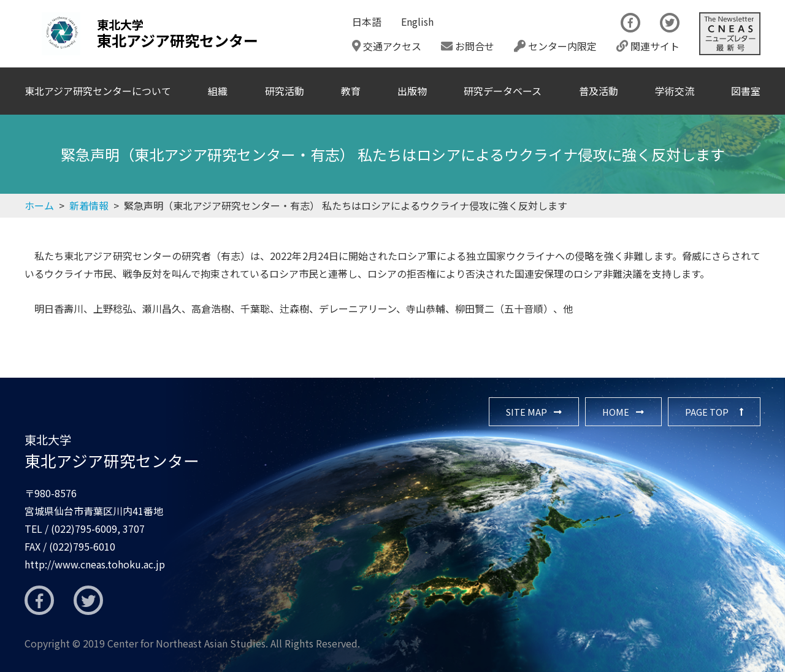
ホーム (39, 205)
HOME (616, 412)
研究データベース (503, 91)
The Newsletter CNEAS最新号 (730, 34)
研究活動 (285, 91)
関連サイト (648, 46)
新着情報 (89, 205)
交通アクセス (387, 46)
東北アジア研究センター (112, 451)
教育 (351, 91)
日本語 (367, 21)
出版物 (412, 91)
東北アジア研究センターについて (98, 91)
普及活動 (599, 91)
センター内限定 (555, 46)
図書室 (746, 91)
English (417, 21)
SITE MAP (527, 412)
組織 (218, 91)
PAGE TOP (707, 412)
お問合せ (468, 46)
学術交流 (675, 91)
